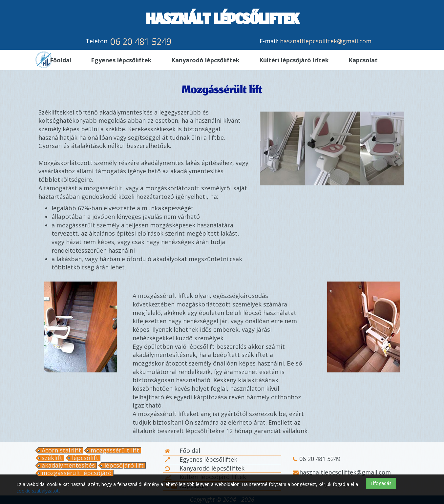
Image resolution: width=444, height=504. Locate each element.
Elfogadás (381, 483)
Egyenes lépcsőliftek (201, 459)
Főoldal (182, 451)
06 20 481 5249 (141, 42)
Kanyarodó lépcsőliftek (205, 468)
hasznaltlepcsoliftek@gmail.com (326, 41)
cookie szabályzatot (38, 491)
